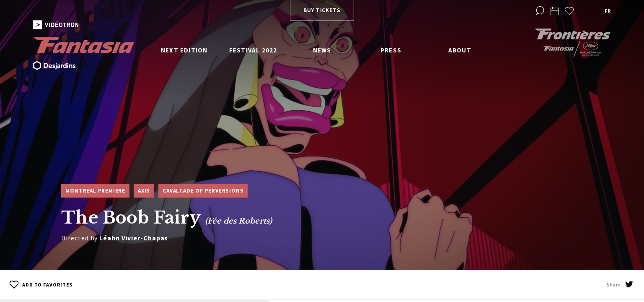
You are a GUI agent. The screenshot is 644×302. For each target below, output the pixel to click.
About (460, 50)
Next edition (184, 50)
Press (391, 50)
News (322, 50)
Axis (144, 191)
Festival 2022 (253, 50)
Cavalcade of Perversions (203, 191)
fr (608, 11)
